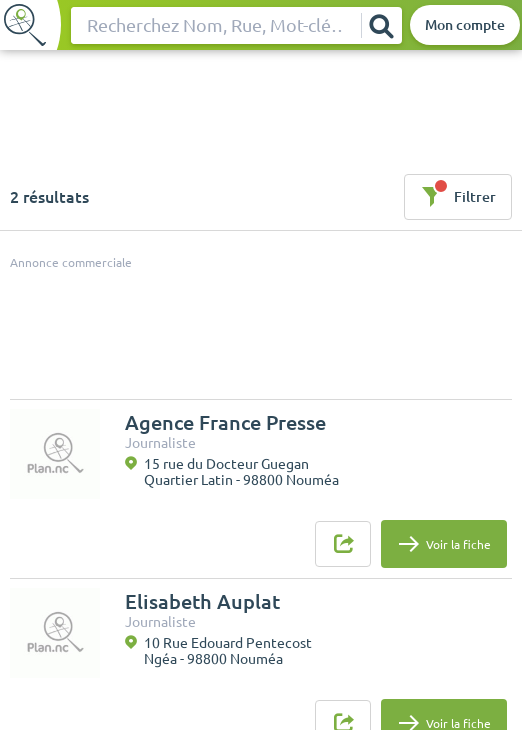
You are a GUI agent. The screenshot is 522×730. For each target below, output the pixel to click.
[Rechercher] (381, 25)
